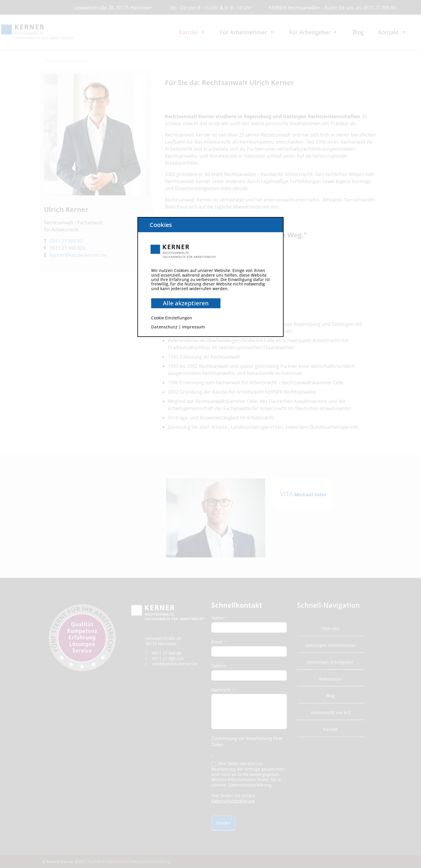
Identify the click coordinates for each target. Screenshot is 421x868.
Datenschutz (164, 327)
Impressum (194, 327)
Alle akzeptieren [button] (186, 303)
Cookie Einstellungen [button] (172, 318)
